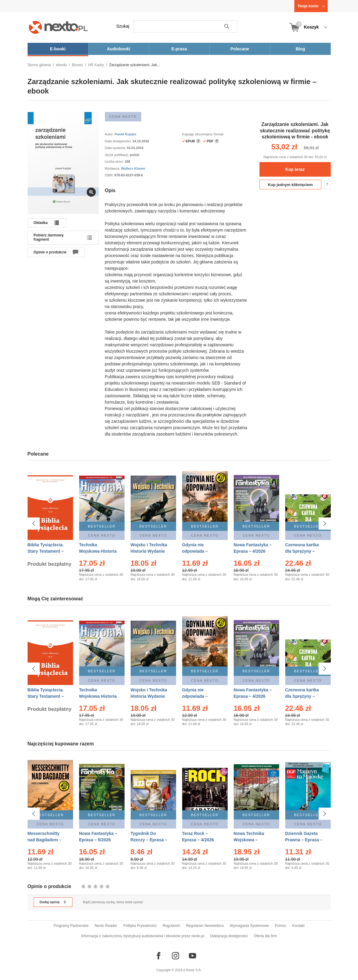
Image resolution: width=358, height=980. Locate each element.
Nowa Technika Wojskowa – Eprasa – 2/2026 (250, 840)
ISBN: (110, 175)
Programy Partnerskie (71, 926)
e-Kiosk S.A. (193, 970)
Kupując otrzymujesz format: (203, 134)
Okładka (41, 223)
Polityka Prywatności (140, 926)
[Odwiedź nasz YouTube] (192, 956)
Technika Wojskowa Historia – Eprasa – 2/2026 (98, 551)
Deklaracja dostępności (229, 936)
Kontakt (298, 926)
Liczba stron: (115, 161)
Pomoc (281, 926)
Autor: (110, 134)
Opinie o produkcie (50, 252)
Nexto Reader (106, 926)
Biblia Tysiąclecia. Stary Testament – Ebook (46, 551)
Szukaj (123, 26)
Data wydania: (116, 148)
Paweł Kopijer (125, 134)
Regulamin (171, 926)
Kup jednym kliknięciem (290, 185)
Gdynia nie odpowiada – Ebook (195, 551)
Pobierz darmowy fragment (49, 237)
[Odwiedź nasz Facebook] (159, 956)
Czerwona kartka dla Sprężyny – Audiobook (302, 551)
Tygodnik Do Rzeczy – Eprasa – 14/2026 (149, 840)
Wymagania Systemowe (249, 926)
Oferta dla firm (265, 936)
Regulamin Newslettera (205, 926)
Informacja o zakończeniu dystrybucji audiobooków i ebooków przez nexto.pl (143, 936)
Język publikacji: (117, 155)
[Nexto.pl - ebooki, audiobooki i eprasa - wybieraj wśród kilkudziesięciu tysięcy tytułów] (58, 27)
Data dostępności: (119, 141)
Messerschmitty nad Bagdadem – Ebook (45, 840)
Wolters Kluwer (133, 168)
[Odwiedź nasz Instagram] (176, 956)
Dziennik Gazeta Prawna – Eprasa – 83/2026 (304, 840)
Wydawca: (113, 168)
